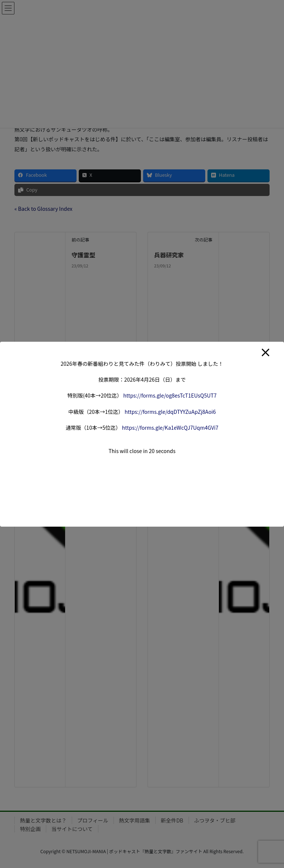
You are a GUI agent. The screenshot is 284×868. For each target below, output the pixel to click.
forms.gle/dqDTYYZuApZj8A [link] (170, 412)
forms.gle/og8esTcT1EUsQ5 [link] (170, 395)
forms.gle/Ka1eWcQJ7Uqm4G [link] (170, 428)
